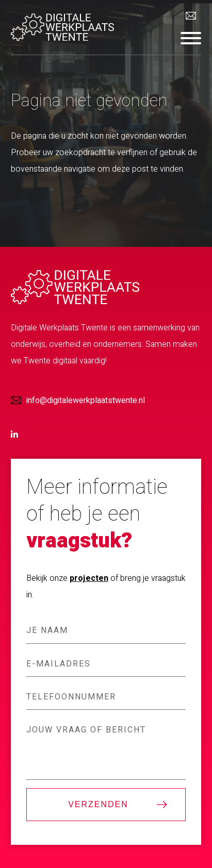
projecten (89, 578)
